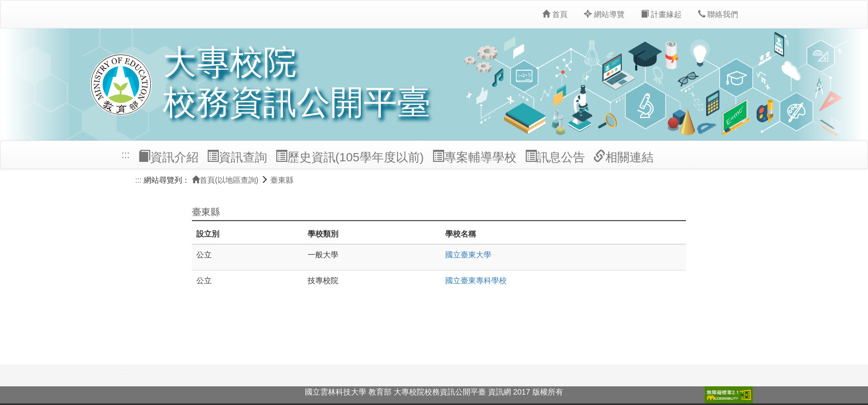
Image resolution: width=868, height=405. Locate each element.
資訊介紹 (168, 157)
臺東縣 (282, 180)
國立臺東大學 (468, 255)
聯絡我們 (718, 14)
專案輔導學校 (474, 157)
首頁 (555, 14)
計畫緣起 (661, 14)
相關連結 (623, 157)
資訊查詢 (237, 157)
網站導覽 (604, 14)
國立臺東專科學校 (476, 280)
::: (126, 155)
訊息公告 (555, 157)
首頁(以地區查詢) (225, 180)
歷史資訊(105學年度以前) (350, 157)
